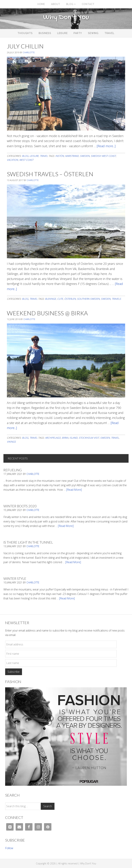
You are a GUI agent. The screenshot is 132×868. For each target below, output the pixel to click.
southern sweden (88, 299)
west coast (26, 160)
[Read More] (74, 490)
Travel (44, 156)
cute (60, 299)
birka (65, 438)
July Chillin (25, 46)
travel (115, 438)
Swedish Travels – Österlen (50, 174)
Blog (25, 156)
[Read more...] (106, 146)
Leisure (34, 156)
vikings (11, 442)
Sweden (85, 156)
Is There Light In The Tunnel (28, 542)
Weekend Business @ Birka (47, 313)
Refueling (13, 470)
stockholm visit (89, 438)
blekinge (51, 299)
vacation (12, 160)
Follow (9, 848)
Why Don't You (66, 18)
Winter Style (15, 578)
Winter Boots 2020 (20, 506)
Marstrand (72, 156)
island (73, 438)
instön (60, 156)
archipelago (53, 438)
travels (116, 299)
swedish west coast (103, 156)
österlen (70, 299)
